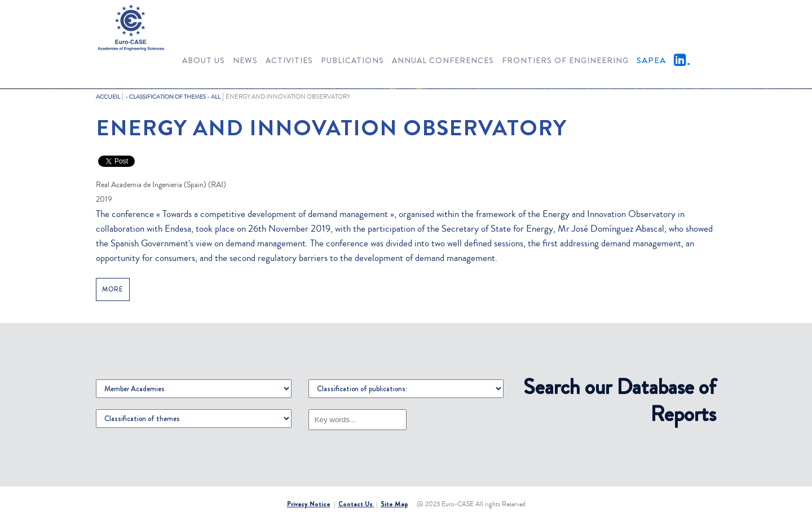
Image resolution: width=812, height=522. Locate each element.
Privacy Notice (309, 504)
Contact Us (356, 504)
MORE (113, 289)
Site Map (394, 504)
